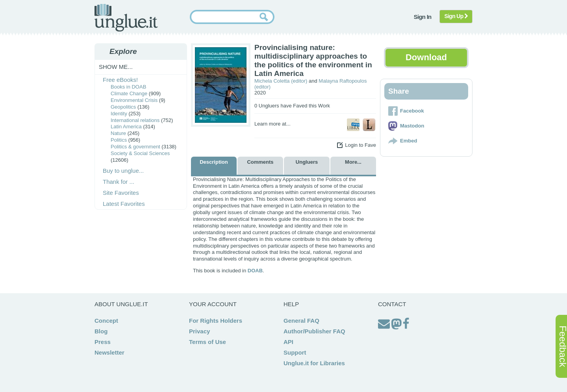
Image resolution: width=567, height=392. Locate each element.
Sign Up (456, 16)
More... (353, 162)
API (288, 342)
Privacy (199, 331)
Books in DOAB (128, 87)
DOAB (255, 271)
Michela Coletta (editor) (281, 81)
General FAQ (301, 321)
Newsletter (109, 352)
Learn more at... (272, 124)
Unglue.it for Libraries (314, 363)
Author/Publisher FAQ (314, 331)
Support (295, 352)
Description (214, 162)
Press (103, 342)
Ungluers (307, 162)
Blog (101, 331)
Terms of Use (208, 342)
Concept (106, 321)
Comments (260, 162)
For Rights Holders (216, 321)
